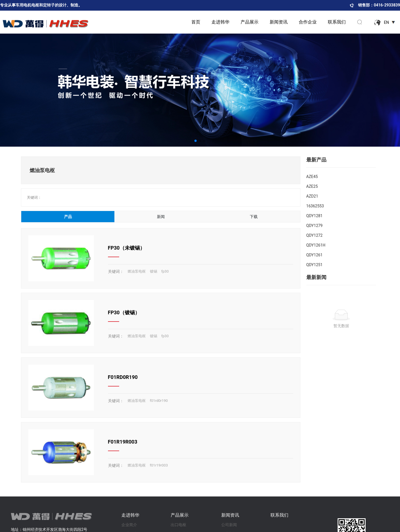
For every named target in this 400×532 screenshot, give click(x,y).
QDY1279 (314, 226)
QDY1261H (316, 245)
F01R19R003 (123, 442)
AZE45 (312, 177)
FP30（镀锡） (124, 312)
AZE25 (312, 186)
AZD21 (312, 196)
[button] (196, 141)
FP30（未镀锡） (126, 248)
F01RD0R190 (123, 377)
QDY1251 (314, 265)
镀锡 (154, 271)
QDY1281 (314, 216)
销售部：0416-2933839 (379, 5)
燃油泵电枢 (137, 271)
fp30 (165, 271)
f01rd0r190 (159, 401)
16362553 (315, 206)
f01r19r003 (159, 465)
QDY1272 (314, 235)
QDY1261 (314, 255)
